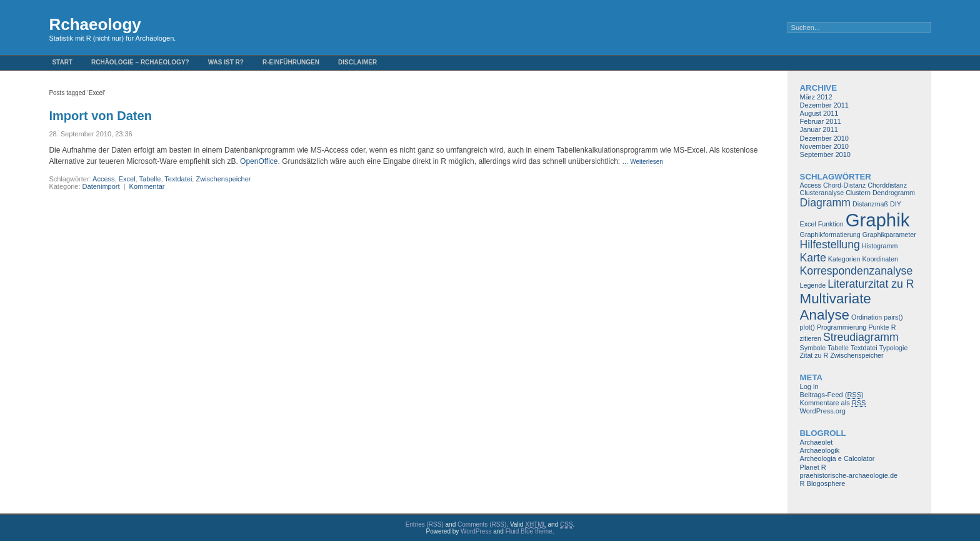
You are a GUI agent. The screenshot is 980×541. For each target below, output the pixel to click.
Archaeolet (817, 442)
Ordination (867, 317)
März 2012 (816, 97)
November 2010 (824, 146)
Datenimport (101, 186)
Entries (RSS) (425, 524)
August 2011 (819, 113)
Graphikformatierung (830, 235)
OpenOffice (259, 161)
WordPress (476, 531)
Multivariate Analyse (836, 307)
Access (103, 179)
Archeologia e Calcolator (837, 458)
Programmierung (842, 327)
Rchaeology (95, 24)
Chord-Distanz (844, 185)
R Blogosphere (823, 483)
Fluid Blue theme (529, 531)
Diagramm (825, 203)
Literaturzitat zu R (871, 284)
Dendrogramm (894, 193)
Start (62, 62)
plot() (807, 327)
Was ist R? (226, 62)
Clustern (858, 193)
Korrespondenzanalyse (857, 271)
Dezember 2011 (824, 105)
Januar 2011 (819, 129)
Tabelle (150, 179)
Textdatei (178, 179)
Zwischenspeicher (223, 179)
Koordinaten (880, 259)
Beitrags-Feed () (832, 395)
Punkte (878, 327)
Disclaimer (357, 62)
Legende (813, 285)
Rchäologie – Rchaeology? (140, 62)
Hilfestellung (830, 245)
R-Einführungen (291, 62)
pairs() (893, 317)
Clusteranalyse (822, 193)
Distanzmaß (870, 204)
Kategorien (844, 259)
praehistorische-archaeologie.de (849, 475)
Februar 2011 (821, 121)
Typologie (894, 348)
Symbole (813, 348)
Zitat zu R (814, 355)
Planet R (813, 467)
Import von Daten (100, 116)
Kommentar (147, 186)
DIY (896, 204)
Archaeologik (820, 450)
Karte (813, 258)
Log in (809, 387)
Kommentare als (833, 403)
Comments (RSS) (482, 524)
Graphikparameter (889, 235)
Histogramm (880, 246)
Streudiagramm (861, 337)
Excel (127, 179)
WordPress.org (823, 411)
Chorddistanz (887, 185)
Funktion (831, 224)
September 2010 (825, 154)
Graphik (878, 220)
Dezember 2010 (824, 138)
